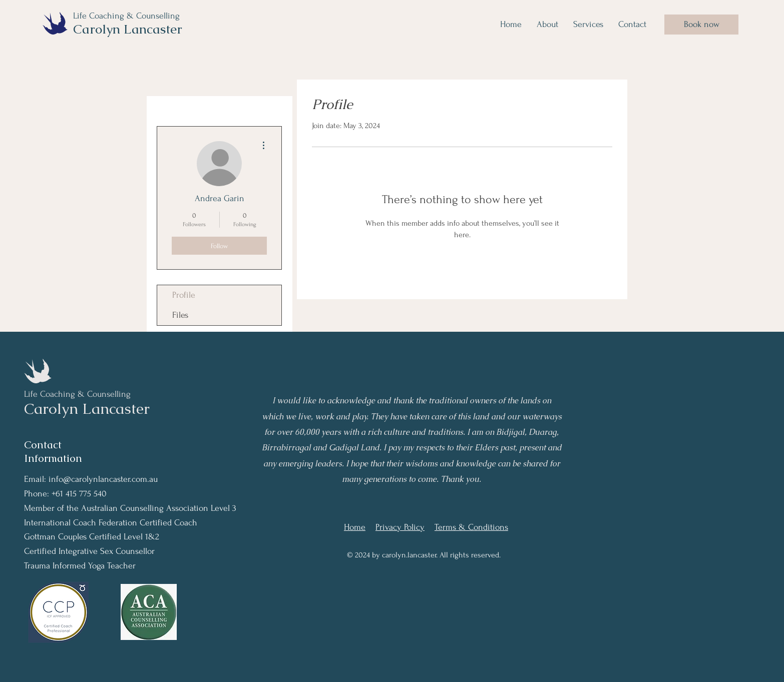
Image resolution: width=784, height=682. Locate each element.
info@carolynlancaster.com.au (103, 479)
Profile (184, 295)
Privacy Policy (400, 527)
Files (180, 315)
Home (355, 527)
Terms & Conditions (471, 527)
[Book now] (701, 25)
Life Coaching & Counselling (128, 16)
